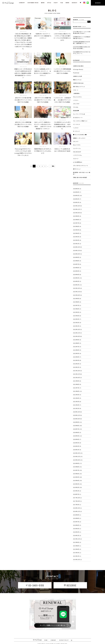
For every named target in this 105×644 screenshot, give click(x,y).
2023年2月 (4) (77, 321)
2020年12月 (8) (77, 410)
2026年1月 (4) (77, 201)
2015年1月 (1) (77, 553)
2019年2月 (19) (77, 485)
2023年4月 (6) (77, 314)
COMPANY (53, 637)
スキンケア (76, 141)
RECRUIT (75, 3)
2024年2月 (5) (77, 280)
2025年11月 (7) (77, 208)
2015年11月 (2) (77, 536)
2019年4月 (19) (77, 478)
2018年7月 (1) (77, 491)
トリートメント (77, 124)
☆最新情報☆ (77, 93)
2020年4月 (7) (77, 437)
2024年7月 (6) (77, 263)
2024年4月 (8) (77, 273)
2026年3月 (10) (77, 195)
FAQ (62, 3)
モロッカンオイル (77, 96)
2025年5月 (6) (77, 229)
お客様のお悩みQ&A (78, 83)
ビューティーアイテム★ (79, 114)
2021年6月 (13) (77, 389)
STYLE (50, 3)
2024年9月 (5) (77, 256)
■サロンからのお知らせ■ (80, 134)
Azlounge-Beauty (78, 69)
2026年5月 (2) (77, 188)
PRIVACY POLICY (64, 637)
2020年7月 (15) (77, 427)
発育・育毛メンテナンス (79, 86)
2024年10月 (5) (77, 253)
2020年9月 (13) (77, 420)
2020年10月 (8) (77, 416)
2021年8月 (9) (77, 382)
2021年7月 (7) (77, 386)
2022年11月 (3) (77, 331)
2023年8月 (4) (77, 300)
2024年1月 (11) (77, 283)
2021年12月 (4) (77, 369)
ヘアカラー (76, 100)
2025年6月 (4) (77, 225)
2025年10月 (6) (77, 212)
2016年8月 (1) (77, 515)
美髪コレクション (77, 79)
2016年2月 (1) (77, 529)
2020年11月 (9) (77, 413)
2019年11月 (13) (78, 454)
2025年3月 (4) (77, 235)
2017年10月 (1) (77, 498)
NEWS (68, 3)
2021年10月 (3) (77, 375)
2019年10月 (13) (78, 457)
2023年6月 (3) (77, 307)
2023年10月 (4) (77, 293)
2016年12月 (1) (77, 505)
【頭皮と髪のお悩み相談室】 (80, 177)
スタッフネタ (76, 103)
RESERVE (98, 3)
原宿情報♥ (76, 110)
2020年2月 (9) (77, 444)
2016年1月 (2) (77, 532)
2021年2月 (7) (77, 403)
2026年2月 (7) (77, 198)
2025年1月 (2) (77, 242)
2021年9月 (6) (77, 379)
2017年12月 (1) (77, 495)
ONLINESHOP (77, 151)
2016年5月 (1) (77, 526)
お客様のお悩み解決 (78, 66)
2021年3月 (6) (77, 399)
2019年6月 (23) (77, 471)
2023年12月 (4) (77, 287)
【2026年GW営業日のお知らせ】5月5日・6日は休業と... (82, 48)
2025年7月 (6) (77, 222)
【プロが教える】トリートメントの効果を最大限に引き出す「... (82, 32)
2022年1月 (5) (77, 365)
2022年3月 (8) (77, 358)
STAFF (56, 3)
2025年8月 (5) (77, 218)
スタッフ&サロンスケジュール (80, 165)
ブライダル (76, 107)
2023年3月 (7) (77, 317)
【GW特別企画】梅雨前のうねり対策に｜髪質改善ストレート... (81, 42)
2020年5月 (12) (77, 433)
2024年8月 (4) (77, 259)
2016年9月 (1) (77, 512)
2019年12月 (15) (78, 450)
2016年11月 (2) (77, 508)
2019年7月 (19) (77, 468)
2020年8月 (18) (77, 423)
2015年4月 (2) (77, 546)
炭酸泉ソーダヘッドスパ (79, 137)
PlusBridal (76, 73)
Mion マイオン (77, 144)
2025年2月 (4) (77, 239)
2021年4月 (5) (77, 396)
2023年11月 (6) (77, 290)
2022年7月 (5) (77, 345)
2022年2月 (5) (77, 362)
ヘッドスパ (76, 127)
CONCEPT (22, 3)
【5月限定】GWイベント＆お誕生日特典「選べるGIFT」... (82, 37)
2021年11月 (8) (77, 372)
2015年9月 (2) (77, 539)
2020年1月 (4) (77, 447)
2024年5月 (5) (77, 270)
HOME (46, 637)
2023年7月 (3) (77, 304)
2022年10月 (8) (77, 334)
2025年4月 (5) (77, 232)
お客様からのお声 (78, 76)
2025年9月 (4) (77, 215)
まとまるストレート (78, 117)
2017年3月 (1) (77, 502)
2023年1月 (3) (77, 324)
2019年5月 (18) (77, 474)
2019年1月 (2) (77, 488)
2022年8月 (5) (77, 341)
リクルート (76, 90)
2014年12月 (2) (77, 556)
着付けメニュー (77, 168)
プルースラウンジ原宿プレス (80, 120)
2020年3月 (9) (77, 440)
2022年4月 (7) (77, 355)
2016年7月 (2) (77, 519)
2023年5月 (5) (77, 311)
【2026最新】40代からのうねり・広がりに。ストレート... (82, 53)
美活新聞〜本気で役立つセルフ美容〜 (82, 172)
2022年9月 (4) (77, 338)
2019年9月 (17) (77, 461)
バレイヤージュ (77, 148)
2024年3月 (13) (77, 276)
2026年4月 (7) (77, 191)
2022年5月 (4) (77, 352)
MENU (43, 3)
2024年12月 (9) (77, 246)
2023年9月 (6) (77, 297)
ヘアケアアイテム (77, 154)
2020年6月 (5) (77, 430)
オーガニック (76, 131)
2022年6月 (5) (77, 348)
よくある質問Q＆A (78, 161)
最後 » (53, 166)
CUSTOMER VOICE (33, 3)
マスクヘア (76, 158)
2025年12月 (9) (77, 205)
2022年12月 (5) (77, 328)
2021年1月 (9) (77, 406)
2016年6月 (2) (77, 522)
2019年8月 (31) (77, 464)
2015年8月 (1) (77, 543)
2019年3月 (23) (77, 481)
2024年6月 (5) (77, 266)
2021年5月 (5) (77, 392)
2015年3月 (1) (77, 549)
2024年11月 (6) (77, 249)
